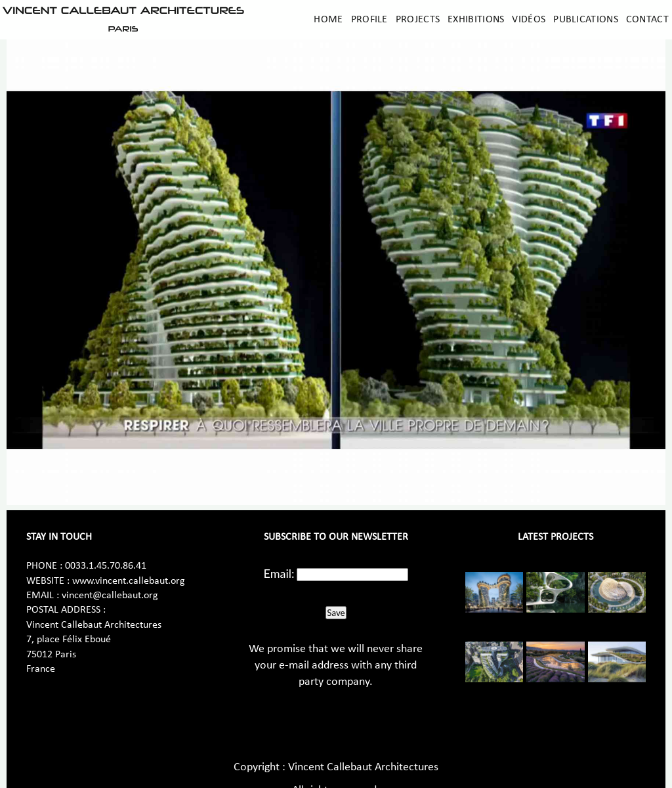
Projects (418, 20)
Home (328, 20)
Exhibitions (476, 20)
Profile (369, 20)
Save (336, 613)
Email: (279, 573)
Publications (586, 20)
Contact (647, 20)
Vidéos (529, 20)
